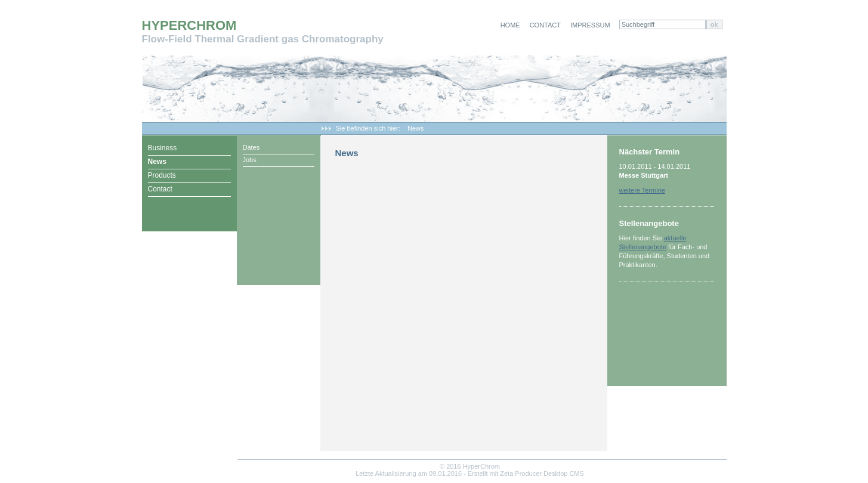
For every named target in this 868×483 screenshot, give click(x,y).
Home (510, 25)
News (416, 128)
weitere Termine (642, 190)
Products (162, 175)
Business (163, 148)
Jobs (250, 160)
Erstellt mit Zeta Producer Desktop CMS (526, 473)
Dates (251, 147)
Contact (545, 25)
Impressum (590, 25)
